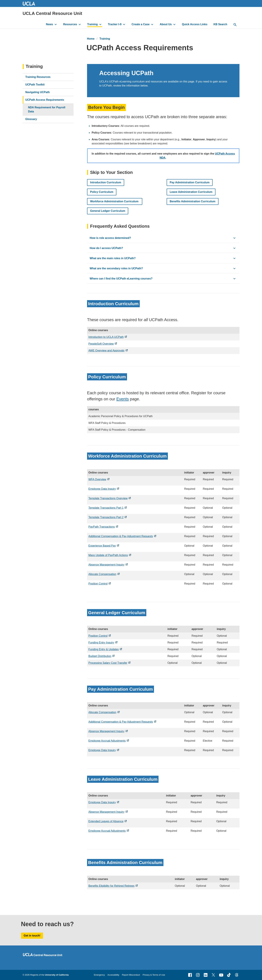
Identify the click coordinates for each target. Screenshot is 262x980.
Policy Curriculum (102, 192)
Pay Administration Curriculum (190, 182)
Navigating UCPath (38, 92)
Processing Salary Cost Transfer (108, 663)
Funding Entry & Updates (104, 649)
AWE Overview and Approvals (106, 351)
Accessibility (113, 975)
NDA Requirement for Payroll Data (47, 109)
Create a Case (141, 24)
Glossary (31, 119)
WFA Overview (97, 479)
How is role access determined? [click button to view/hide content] (110, 238)
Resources (70, 24)
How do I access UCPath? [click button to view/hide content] (106, 248)
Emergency (99, 975)
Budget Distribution (100, 656)
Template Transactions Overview (108, 498)
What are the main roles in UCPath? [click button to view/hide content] (113, 258)
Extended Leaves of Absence (106, 821)
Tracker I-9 (115, 24)
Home (91, 39)
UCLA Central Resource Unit (53, 13)
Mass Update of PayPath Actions (108, 555)
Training (92, 24)
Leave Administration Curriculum (191, 192)
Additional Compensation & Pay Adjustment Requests (121, 536)
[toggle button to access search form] (235, 25)
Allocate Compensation (102, 574)
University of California (57, 975)
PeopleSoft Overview (101, 344)
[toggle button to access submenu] (56, 24)
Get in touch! (32, 936)
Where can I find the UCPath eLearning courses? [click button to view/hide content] (121, 279)
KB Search (220, 24)
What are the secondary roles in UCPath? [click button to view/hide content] (116, 268)
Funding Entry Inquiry (101, 643)
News (49, 24)
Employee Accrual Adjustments (107, 741)
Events (123, 399)
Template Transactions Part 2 (106, 517)
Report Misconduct (131, 975)
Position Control (98, 584)
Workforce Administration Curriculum (115, 201)
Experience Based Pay (102, 546)
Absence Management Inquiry (106, 565)
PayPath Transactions (102, 527)
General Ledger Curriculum (108, 211)
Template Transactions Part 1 (106, 508)
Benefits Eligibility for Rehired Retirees (111, 886)
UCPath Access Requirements (45, 100)
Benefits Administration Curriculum (193, 201)
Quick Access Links (195, 24)
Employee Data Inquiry (102, 489)
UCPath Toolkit (35, 85)
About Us (166, 24)
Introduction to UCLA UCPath (106, 337)
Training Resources (38, 77)
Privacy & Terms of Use (154, 975)
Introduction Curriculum (106, 182)
